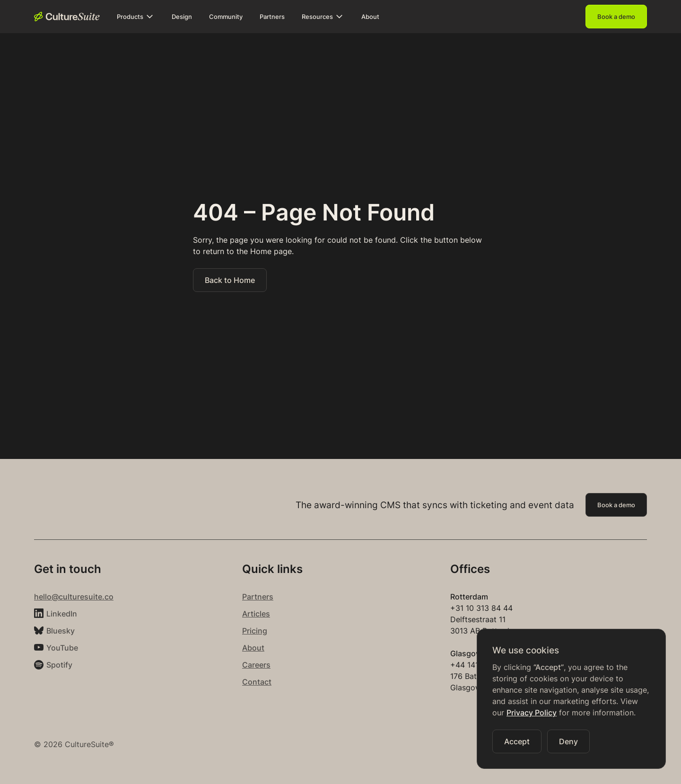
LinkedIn (62, 614)
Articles (256, 614)
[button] (136, 17)
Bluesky (61, 631)
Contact (257, 682)
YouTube (62, 648)
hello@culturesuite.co (74, 597)
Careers (256, 665)
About (253, 648)
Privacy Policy (532, 713)
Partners (258, 597)
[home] (67, 17)
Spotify (59, 665)
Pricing (255, 631)
